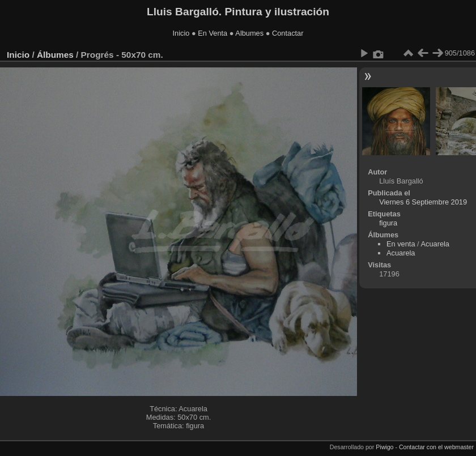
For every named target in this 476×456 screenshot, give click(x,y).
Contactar (288, 33)
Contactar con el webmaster (436, 447)
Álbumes (55, 55)
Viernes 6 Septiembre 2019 (423, 202)
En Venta (212, 33)
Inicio (181, 33)
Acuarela (435, 244)
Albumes (249, 33)
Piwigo (384, 447)
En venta (401, 244)
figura (388, 223)
